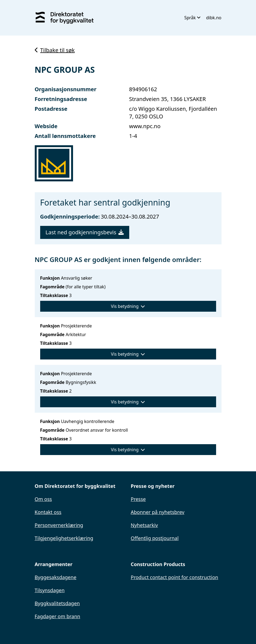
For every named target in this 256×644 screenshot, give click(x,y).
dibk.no (214, 18)
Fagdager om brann (58, 616)
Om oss (43, 499)
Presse (138, 499)
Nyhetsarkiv (144, 525)
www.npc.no (145, 126)
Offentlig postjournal (155, 538)
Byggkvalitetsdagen (57, 603)
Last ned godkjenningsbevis (85, 232)
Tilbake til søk (55, 50)
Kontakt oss (48, 512)
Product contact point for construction (175, 577)
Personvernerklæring (59, 525)
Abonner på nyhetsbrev (158, 512)
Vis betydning (128, 306)
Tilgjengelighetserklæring (64, 538)
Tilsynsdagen (50, 590)
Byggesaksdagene (56, 577)
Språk (193, 18)
